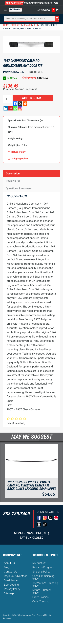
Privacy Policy (12, 589)
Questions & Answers (19, 188)
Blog (7, 567)
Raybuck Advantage (16, 576)
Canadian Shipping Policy (43, 577)
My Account (44, 10)
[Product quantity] (8, 99)
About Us (9, 563)
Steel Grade (11, 580)
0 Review (42, 78)
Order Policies (41, 597)
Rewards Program (43, 567)
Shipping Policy (41, 572)
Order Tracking (41, 601)
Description (13, 174)
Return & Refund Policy (42, 591)
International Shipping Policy (45, 584)
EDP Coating (11, 585)
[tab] (32, 174)
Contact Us (11, 572)
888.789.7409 (17, 514)
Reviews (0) (13, 181)
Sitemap (9, 593)
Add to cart (32, 98)
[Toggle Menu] (6, 10)
